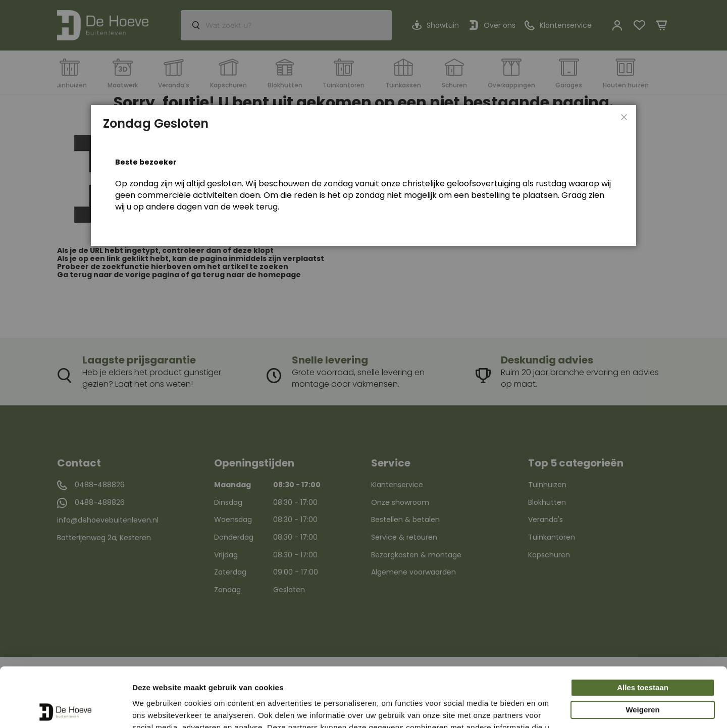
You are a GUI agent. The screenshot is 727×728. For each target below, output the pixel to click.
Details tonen (156, 708)
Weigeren (642, 651)
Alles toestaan (643, 628)
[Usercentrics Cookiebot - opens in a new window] (65, 708)
